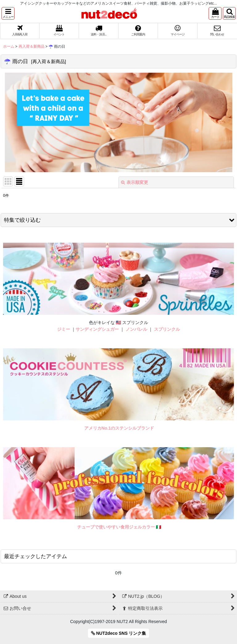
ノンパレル (136, 329)
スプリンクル (167, 329)
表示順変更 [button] (135, 182)
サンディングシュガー (97, 329)
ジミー (64, 329)
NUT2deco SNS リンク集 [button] (119, 633)
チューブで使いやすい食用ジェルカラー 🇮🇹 (119, 527)
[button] (8, 13)
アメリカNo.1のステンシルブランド (119, 428)
